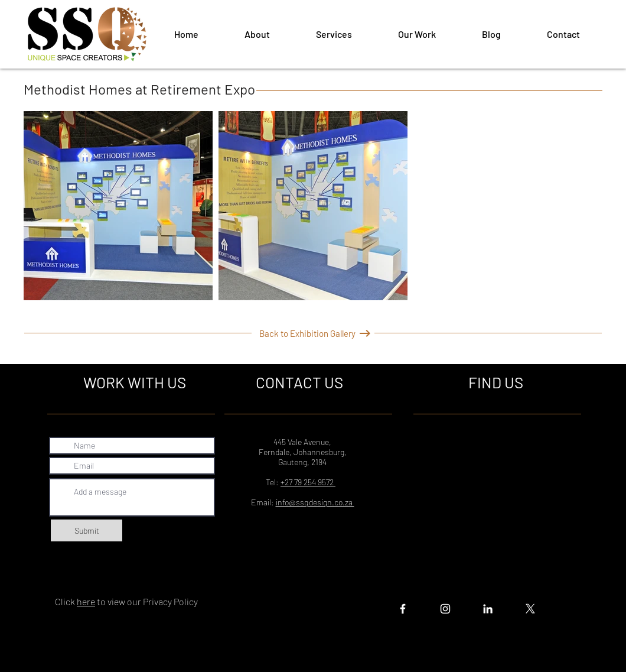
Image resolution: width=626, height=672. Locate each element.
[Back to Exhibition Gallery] (308, 333)
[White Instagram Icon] (445, 609)
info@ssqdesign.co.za (315, 502)
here (86, 601)
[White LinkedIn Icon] (488, 609)
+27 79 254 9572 (308, 482)
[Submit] (87, 530)
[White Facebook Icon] (403, 609)
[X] (530, 609)
